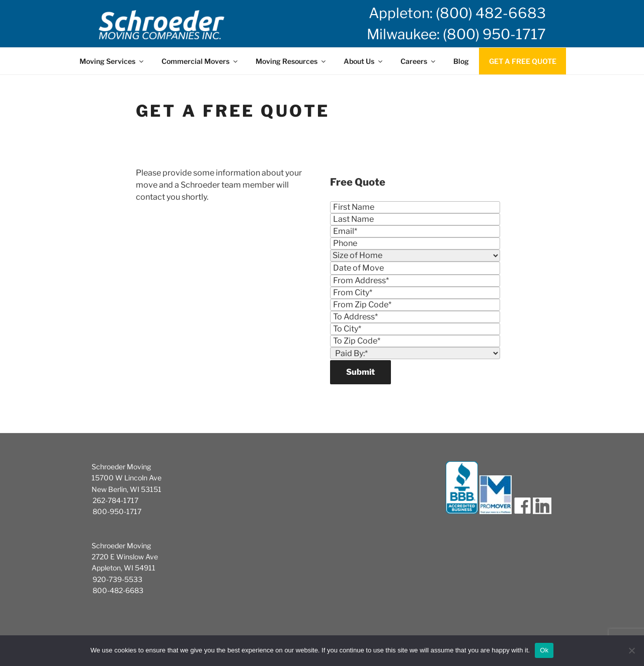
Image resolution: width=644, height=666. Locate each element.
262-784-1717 (115, 500)
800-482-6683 (118, 590)
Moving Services (112, 61)
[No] (631, 650)
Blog (461, 61)
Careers (419, 61)
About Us (364, 61)
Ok (544, 650)
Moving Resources (291, 61)
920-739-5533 (117, 579)
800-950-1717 (117, 511)
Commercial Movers (200, 61)
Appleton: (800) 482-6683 (457, 13)
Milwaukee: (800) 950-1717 (456, 34)
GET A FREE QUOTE (523, 61)
